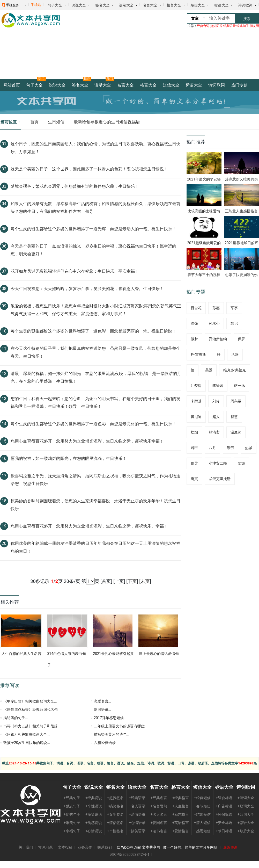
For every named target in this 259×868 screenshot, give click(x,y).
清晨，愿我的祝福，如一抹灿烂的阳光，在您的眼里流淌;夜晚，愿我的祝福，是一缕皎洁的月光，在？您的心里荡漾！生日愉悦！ (96, 377)
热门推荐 (196, 142)
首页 (34, 122)
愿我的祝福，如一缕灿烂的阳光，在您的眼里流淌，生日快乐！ (69, 458)
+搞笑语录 (137, 831)
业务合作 (85, 847)
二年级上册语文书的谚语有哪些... (121, 726)
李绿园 (218, 386)
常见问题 (46, 847)
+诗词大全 (246, 798)
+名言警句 (159, 806)
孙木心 (214, 323)
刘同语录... (103, 710)
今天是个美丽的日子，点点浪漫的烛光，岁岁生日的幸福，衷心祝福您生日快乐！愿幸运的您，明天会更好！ (93, 250)
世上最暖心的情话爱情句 (159, 654)
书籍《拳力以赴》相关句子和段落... (32, 726)
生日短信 (56, 122)
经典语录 (230, 26)
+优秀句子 (72, 814)
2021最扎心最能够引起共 (113, 654)
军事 (234, 308)
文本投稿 (65, 847)
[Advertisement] (105, 45)
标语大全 (221, 5)
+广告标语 (224, 806)
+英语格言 (181, 823)
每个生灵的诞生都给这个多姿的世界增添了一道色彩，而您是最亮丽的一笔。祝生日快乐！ (93, 424)
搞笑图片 (216, 26)
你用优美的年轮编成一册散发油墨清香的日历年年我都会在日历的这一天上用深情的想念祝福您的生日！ (95, 547)
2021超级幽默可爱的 (204, 243)
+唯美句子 (72, 823)
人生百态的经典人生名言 (21, 654)
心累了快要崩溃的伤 (241, 275)
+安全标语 (224, 823)
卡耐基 (196, 401)
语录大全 (126, 5)
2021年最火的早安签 (204, 179)
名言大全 (150, 5)
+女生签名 (115, 814)
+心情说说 (94, 831)
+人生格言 (181, 806)
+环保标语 (224, 814)
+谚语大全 (246, 823)
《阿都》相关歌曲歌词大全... (27, 734)
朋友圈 (254, 26)
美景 (209, 370)
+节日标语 (224, 831)
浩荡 (194, 323)
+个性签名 (115, 831)
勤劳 (231, 448)
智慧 (234, 417)
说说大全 (79, 5)
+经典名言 (159, 798)
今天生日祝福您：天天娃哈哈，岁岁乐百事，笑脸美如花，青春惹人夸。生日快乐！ (87, 289)
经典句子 (243, 26)
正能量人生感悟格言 (241, 211)
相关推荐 (10, 602)
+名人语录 (137, 806)
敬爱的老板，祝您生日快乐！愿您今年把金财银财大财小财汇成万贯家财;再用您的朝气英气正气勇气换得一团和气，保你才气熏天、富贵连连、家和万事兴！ (96, 310)
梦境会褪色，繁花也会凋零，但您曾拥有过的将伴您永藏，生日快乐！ (75, 186)
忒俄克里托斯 (220, 479)
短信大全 (198, 5)
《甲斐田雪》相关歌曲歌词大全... (30, 701)
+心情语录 (137, 823)
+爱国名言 (159, 823)
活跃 (235, 355)
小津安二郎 (218, 463)
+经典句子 (72, 798)
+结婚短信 (202, 814)
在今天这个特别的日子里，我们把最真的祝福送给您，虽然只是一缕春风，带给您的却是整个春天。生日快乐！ (95, 352)
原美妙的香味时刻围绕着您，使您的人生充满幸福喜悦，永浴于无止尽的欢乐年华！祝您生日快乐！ (95, 505)
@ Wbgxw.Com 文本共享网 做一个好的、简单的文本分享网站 (168, 847)
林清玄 (214, 432)
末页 (145, 581)
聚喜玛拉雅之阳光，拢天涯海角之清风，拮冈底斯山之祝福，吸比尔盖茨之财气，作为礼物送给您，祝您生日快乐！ (95, 480)
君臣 (194, 448)
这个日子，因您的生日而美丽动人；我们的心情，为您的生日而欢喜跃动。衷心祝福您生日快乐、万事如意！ (95, 148)
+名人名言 (159, 814)
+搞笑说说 (94, 814)
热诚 (249, 448)
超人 (216, 417)
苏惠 (216, 308)
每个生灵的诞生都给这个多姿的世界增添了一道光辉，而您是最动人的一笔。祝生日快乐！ (93, 229)
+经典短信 (202, 798)
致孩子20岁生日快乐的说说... (27, 743)
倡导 (194, 463)
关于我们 (26, 847)
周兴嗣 (236, 401)
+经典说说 (94, 798)
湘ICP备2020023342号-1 (129, 855)
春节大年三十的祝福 (204, 275)
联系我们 (105, 847)
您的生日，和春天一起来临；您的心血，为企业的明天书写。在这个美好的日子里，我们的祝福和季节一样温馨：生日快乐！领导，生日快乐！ (95, 403)
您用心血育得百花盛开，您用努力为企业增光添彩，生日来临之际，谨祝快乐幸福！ (87, 441)
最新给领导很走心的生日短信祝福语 (107, 122)
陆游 (241, 463)
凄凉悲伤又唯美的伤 (241, 179)
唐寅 (194, 479)
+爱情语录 (137, 814)
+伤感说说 (94, 823)
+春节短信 (202, 806)
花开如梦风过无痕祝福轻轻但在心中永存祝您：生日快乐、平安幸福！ (75, 271)
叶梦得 (196, 386)
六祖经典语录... (106, 743)
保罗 (241, 339)
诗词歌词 (245, 5)
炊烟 (194, 432)
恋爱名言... (103, 701)
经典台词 (203, 26)
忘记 (234, 323)
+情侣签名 (115, 823)
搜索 (247, 19)
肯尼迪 (196, 417)
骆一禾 (240, 386)
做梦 (194, 339)
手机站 (36, 5)
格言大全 (174, 5)
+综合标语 (224, 798)
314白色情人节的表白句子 (67, 659)
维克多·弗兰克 (235, 370)
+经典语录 (137, 798)
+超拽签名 (115, 798)
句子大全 (55, 5)
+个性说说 (94, 806)
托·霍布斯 (198, 355)
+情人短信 (202, 823)
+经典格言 (181, 798)
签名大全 (102, 5)
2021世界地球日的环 (241, 243)
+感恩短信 (202, 831)
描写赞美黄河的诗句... (112, 734)
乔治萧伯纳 (218, 339)
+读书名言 (159, 831)
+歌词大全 (246, 806)
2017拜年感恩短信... (110, 718)
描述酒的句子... (16, 718)
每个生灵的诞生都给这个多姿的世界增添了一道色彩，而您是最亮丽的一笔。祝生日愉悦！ (93, 331)
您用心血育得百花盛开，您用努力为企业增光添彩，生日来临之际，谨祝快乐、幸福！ (89, 526)
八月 (212, 448)
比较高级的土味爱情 (204, 211)
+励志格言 (181, 814)
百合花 (196, 308)
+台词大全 (246, 814)
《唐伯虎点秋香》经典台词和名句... (32, 710)
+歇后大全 (246, 831)
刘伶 (216, 401)
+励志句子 (72, 806)
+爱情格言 (181, 831)
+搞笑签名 (115, 806)
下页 (132, 581)
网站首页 (12, 85)
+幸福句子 (72, 831)
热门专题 (239, 85)
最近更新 (231, 847)
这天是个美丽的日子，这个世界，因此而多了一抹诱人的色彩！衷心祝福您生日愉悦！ (89, 169)
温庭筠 (236, 432)
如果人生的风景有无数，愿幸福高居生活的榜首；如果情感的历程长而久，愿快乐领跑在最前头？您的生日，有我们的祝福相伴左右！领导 (95, 208)
